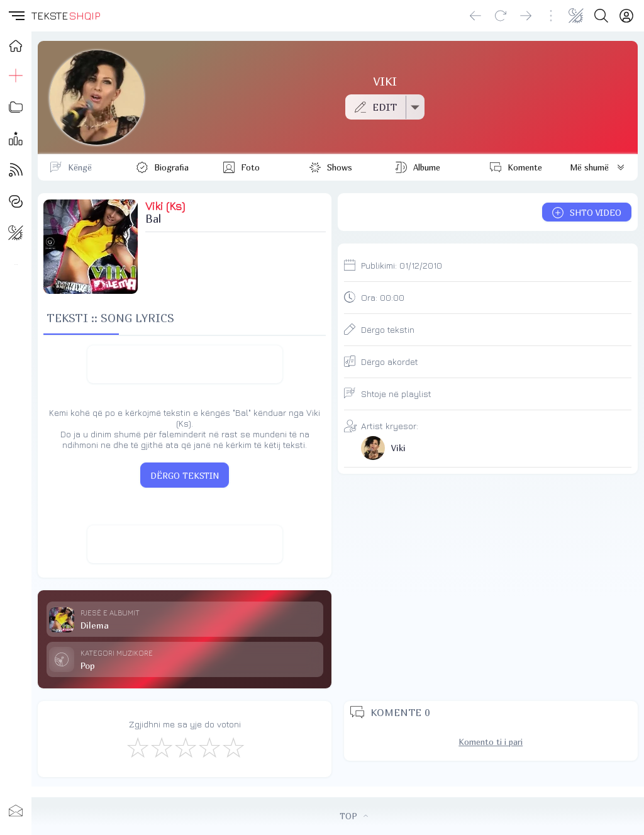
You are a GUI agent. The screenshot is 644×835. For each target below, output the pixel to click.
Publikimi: (402, 265)
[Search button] (601, 16)
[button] (16, 16)
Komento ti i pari (491, 742)
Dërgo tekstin (388, 329)
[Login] (626, 16)
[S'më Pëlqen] (137, 747)
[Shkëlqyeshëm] (233, 747)
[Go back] (475, 16)
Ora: (383, 297)
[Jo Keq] (161, 747)
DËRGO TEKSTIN (185, 476)
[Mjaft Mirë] (209, 747)
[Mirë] (185, 747)
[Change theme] (576, 16)
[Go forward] (526, 16)
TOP (354, 816)
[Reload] (501, 16)
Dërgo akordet (390, 361)
